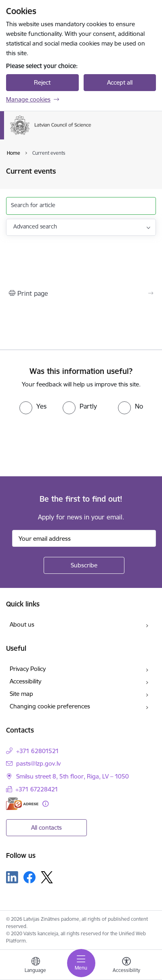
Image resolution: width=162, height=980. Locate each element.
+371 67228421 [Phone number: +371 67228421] (37, 789)
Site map (21, 694)
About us (22, 624)
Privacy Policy (28, 669)
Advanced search (35, 226)
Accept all (120, 82)
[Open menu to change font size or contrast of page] (126, 966)
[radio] (33, 406)
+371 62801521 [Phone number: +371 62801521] (38, 751)
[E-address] (22, 804)
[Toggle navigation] (81, 963)
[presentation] (67, 444)
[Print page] (81, 293)
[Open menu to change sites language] (36, 966)
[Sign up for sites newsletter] (84, 565)
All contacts (46, 827)
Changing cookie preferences (50, 706)
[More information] (45, 804)
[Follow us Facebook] (29, 877)
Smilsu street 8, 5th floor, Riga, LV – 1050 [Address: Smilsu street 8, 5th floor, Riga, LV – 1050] (73, 776)
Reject (42, 82)
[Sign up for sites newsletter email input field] (84, 538)
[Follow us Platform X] (47, 877)
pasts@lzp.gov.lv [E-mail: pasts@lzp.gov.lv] (38, 763)
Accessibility (25, 681)
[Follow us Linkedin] (12, 877)
